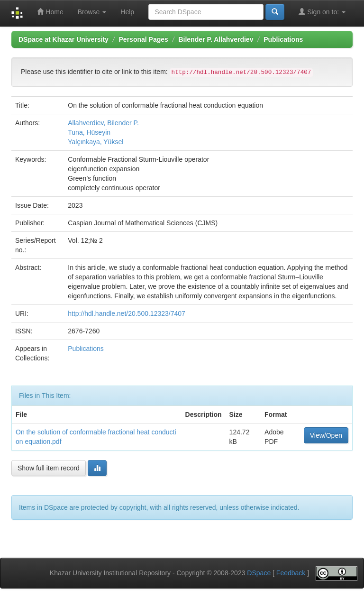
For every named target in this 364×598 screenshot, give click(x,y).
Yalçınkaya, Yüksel (96, 142)
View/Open (326, 435)
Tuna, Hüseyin (89, 132)
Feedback (291, 573)
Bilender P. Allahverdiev (216, 39)
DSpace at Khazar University (64, 39)
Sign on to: (322, 12)
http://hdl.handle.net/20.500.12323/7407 (127, 313)
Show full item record (49, 468)
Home (50, 12)
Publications (283, 39)
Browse (92, 12)
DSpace (259, 573)
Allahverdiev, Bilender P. (103, 123)
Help (127, 12)
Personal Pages (144, 39)
